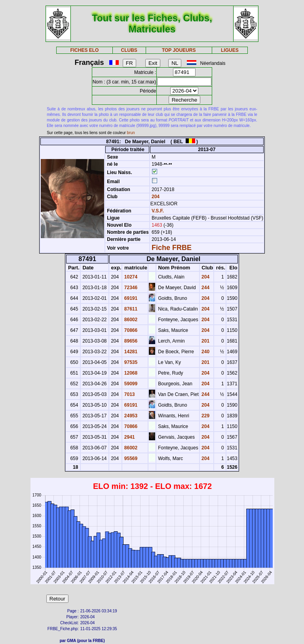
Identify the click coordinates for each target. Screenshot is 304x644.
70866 (130, 330)
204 (155, 197)
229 (205, 416)
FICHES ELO (84, 50)
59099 (130, 384)
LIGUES (230, 50)
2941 (129, 437)
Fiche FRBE (172, 248)
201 (205, 341)
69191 (130, 298)
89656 (130, 341)
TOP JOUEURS (179, 50)
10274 (130, 277)
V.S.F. (158, 211)
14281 (130, 352)
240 (205, 352)
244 (205, 288)
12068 (130, 373)
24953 (130, 416)
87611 (130, 309)
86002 (130, 320)
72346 (130, 288)
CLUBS (129, 50)
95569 (130, 458)
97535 (130, 362)
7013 (129, 394)
